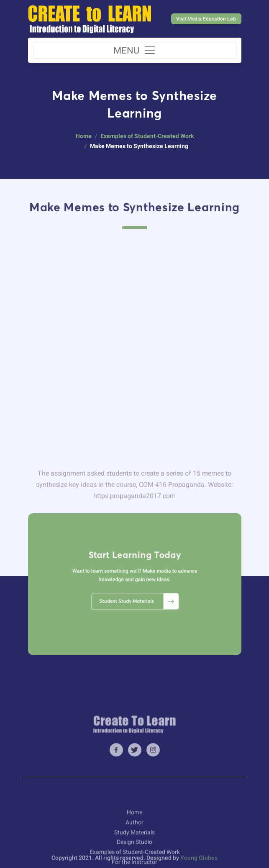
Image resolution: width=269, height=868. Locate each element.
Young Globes (199, 863)
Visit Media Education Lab (206, 19)
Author (134, 854)
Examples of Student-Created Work (147, 136)
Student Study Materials (137, 593)
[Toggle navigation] (135, 50)
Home (84, 136)
